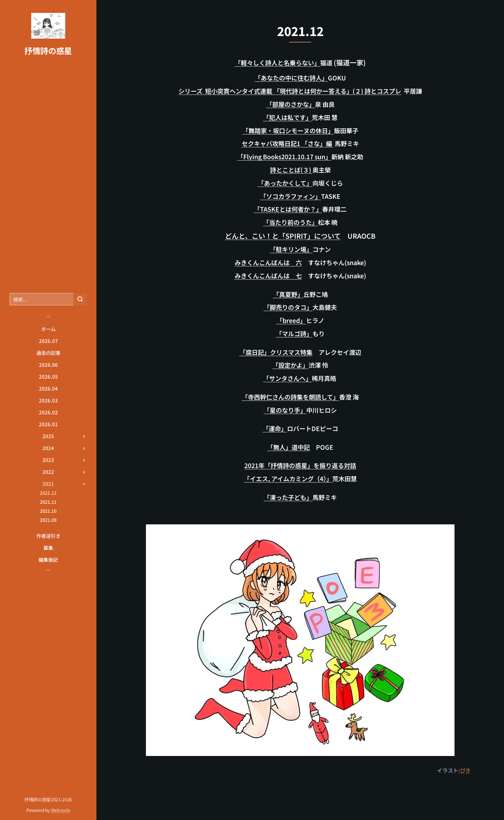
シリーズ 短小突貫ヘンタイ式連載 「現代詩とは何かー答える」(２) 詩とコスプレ (290, 91)
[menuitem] (48, 329)
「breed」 (291, 320)
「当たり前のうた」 (290, 222)
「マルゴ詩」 (294, 334)
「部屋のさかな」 (291, 104)
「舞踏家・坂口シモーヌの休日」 (288, 131)
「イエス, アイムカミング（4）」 (288, 479)
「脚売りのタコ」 (288, 307)
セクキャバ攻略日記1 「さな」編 (288, 143)
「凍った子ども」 (288, 497)
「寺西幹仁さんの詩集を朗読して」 (290, 397)
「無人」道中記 (288, 447)
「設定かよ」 (290, 365)
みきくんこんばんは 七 (268, 276)
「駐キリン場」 (291, 249)
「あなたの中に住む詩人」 (291, 78)
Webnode (61, 810)
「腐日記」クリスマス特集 (276, 352)
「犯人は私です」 (287, 117)
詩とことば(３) (291, 170)
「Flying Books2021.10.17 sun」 (284, 157)
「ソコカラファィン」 (291, 196)
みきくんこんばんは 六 (268, 263)
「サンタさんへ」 (287, 378)
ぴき (465, 770)
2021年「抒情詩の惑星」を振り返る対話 (300, 465)
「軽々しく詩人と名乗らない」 (277, 63)
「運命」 (275, 428)
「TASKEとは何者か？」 (288, 209)
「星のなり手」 (285, 410)
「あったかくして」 (285, 183)
